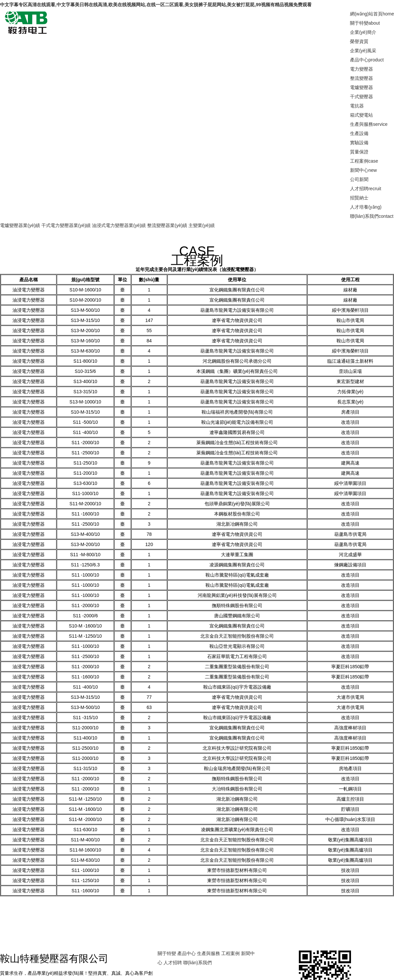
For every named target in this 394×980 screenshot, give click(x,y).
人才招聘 (366, 189)
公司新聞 (359, 179)
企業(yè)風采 (363, 51)
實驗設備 (359, 143)
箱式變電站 (361, 115)
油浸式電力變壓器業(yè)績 (119, 225)
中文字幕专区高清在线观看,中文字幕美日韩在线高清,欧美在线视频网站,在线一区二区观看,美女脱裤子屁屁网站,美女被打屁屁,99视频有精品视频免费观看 (156, 5)
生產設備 (359, 133)
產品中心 (367, 60)
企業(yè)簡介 (363, 32)
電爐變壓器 (361, 87)
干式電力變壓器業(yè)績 (66, 225)
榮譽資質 (359, 41)
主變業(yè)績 (202, 225)
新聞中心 (363, 170)
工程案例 (364, 161)
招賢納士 (359, 198)
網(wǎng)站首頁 (372, 14)
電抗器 (357, 106)
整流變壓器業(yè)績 (167, 225)
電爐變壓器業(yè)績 (20, 225)
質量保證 (359, 152)
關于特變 (365, 23)
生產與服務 (369, 124)
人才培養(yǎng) (366, 207)
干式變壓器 (361, 97)
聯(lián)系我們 (372, 216)
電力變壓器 (361, 69)
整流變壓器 (361, 78)
